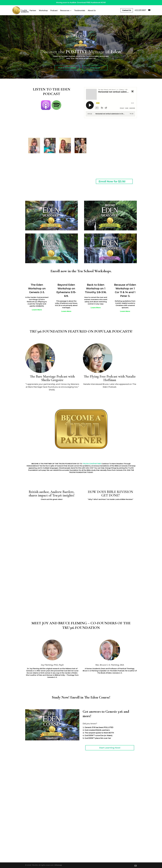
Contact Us (126, 10)
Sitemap (58, 865)
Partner (40, 11)
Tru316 (31, 11)
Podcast (61, 11)
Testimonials (86, 11)
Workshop (50, 11)
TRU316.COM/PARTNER (92, 464)
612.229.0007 (140, 10)
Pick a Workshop (67, 68)
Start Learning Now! (110, 748)
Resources (71, 11)
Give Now (95, 68)
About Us (32, 12)
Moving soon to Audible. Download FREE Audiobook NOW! (81, 3)
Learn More (37, 310)
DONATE (42, 12)
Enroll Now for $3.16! (112, 181)
